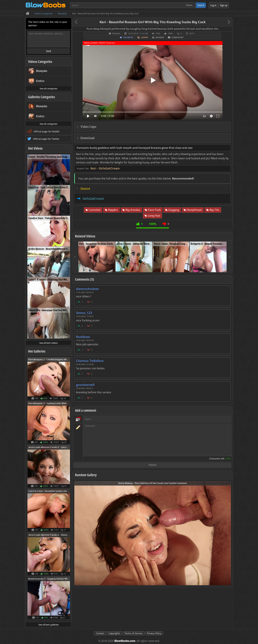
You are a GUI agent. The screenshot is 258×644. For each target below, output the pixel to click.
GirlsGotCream (93, 199)
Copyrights (114, 633)
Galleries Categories (42, 97)
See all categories (49, 89)
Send (49, 51)
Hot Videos (35, 148)
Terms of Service (134, 633)
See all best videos (49, 343)
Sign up (224, 5)
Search (201, 5)
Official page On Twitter (46, 139)
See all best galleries (49, 625)
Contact (100, 633)
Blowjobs (116, 33)
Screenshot (178, 37)
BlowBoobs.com (125, 641)
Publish (153, 465)
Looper (144, 37)
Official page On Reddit (46, 131)
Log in (213, 5)
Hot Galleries (37, 351)
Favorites (128, 37)
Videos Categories (40, 62)
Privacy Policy (154, 633)
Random (160, 37)
